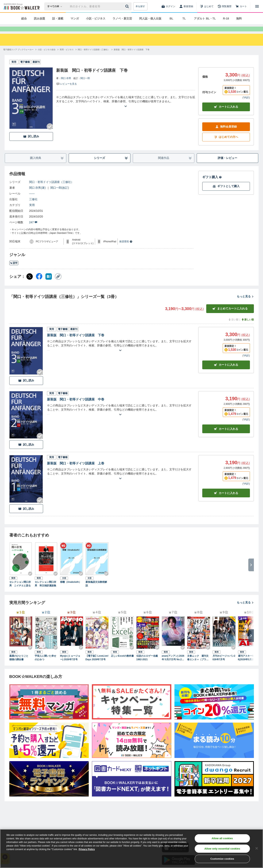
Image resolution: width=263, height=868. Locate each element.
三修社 (33, 206)
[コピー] (58, 284)
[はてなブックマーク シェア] (49, 284)
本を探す (140, 6)
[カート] (241, 6)
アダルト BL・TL (205, 18)
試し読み (31, 144)
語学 (14, 270)
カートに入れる (226, 114)
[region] (131, 849)
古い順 (233, 327)
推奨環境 (126, 249)
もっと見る (245, 304)
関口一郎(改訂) (60, 195)
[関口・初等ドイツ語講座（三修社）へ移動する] (94, 57)
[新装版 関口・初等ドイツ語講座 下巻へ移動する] (132, 57)
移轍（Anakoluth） (71, 589)
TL (184, 18)
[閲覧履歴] (224, 6)
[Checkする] (50, 134)
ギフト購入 (212, 184)
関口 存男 (66, 85)
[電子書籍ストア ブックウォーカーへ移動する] (18, 57)
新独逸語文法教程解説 (96, 591)
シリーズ (111, 165)
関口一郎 (85, 85)
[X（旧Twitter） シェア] (30, 284)
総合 (24, 18)
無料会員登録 (226, 134)
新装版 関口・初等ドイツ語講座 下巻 (76, 342)
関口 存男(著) (37, 195)
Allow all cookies (222, 838)
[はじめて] (207, 6)
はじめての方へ (226, 144)
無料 (239, 18)
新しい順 (248, 327)
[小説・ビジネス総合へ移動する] (47, 57)
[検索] (128, 6)
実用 (32, 212)
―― (32, 201)
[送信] (128, 6)
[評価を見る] (66, 91)
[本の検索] (56, 6)
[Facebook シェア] (39, 284)
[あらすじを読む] (126, 109)
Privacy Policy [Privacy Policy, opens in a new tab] (87, 849)
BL (171, 18)
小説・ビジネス (96, 18)
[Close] (257, 848)
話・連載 (58, 18)
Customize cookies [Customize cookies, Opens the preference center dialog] (222, 859)
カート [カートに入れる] (226, 372)
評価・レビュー (227, 165)
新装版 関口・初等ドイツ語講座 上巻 (76, 470)
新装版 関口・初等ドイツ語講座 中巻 (76, 406)
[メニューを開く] (257, 6)
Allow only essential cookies (222, 849)
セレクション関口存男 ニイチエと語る (20, 591)
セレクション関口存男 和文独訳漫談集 (45, 591)
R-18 (226, 18)
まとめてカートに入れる (230, 316)
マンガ (75, 18)
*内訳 (246, 105)
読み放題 (39, 18)
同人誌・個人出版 (150, 18)
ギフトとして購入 (226, 193)
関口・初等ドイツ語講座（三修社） (51, 189)
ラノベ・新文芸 (122, 18)
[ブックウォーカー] (21, 6)
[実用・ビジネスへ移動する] (67, 57)
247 (33, 229)
